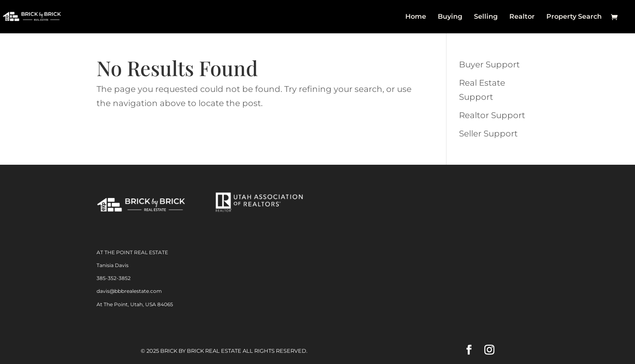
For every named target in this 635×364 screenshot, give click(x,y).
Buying (450, 17)
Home (416, 17)
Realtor (522, 17)
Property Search (574, 17)
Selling (486, 17)
